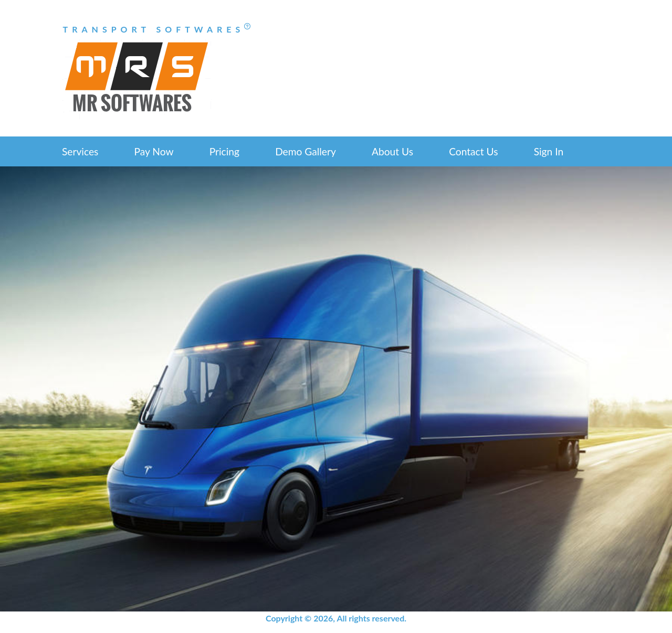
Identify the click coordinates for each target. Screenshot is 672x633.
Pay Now (154, 151)
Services (80, 151)
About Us (392, 151)
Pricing (224, 151)
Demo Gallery (306, 151)
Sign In (549, 151)
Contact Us (473, 151)
